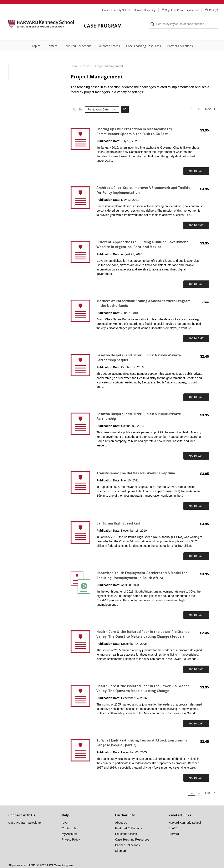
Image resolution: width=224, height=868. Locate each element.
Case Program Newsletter (25, 814)
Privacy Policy (71, 831)
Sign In (169, 10)
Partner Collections (180, 38)
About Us (121, 814)
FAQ (65, 814)
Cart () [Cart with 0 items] (212, 10)
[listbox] (102, 101)
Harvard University (145, 10)
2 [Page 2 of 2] (199, 101)
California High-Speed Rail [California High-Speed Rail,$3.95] (118, 515)
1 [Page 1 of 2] (192, 101)
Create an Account (188, 10)
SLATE (173, 820)
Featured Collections (78, 38)
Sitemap (120, 842)
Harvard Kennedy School (185, 814)
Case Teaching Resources (144, 38)
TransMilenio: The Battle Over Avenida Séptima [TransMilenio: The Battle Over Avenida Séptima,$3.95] (136, 465)
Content (52, 38)
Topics (36, 38)
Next (210, 101)
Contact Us (69, 820)
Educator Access (109, 38)
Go (125, 101)
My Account (69, 826)
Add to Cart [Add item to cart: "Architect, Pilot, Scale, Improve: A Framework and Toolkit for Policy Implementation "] (196, 217)
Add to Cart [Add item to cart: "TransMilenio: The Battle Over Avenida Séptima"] (196, 498)
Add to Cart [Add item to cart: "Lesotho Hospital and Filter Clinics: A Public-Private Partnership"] (196, 447)
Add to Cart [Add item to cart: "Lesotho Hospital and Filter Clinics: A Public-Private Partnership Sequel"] (196, 389)
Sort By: (78, 101)
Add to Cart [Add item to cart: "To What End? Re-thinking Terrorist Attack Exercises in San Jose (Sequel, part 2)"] (196, 769)
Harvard (174, 826)
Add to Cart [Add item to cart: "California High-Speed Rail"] (196, 548)
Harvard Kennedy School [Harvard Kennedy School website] (116, 10)
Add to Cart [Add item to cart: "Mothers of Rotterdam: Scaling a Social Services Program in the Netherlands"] (196, 330)
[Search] (154, 20)
